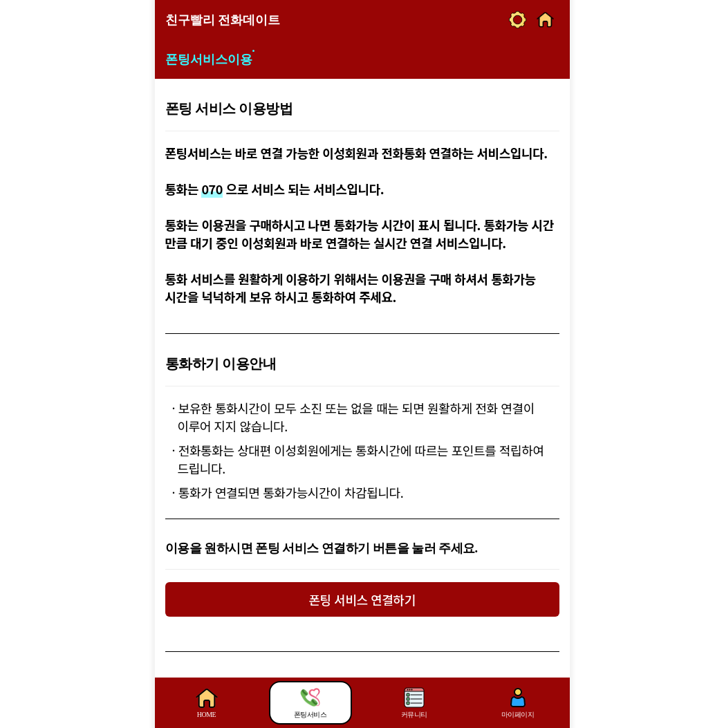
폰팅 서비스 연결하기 (362, 599)
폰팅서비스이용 (209, 59)
